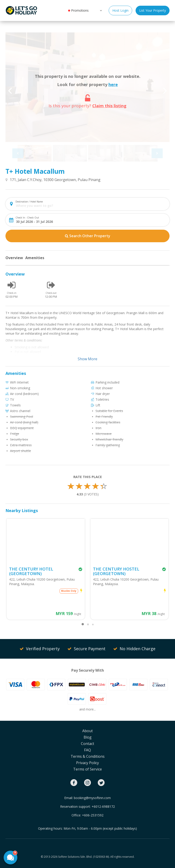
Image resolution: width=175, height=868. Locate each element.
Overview (14, 258)
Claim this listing (109, 106)
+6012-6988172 (103, 806)
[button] (100, 10)
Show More (87, 359)
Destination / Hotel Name (29, 202)
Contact (87, 744)
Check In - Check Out (27, 218)
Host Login (120, 10)
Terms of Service (87, 769)
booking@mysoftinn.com (92, 798)
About (87, 731)
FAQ (87, 750)
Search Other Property (88, 236)
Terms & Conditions (88, 756)
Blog (88, 737)
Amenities (35, 258)
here (113, 84)
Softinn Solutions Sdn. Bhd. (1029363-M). (84, 857)
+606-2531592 (93, 815)
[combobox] (91, 206)
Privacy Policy (87, 763)
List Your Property (153, 10)
